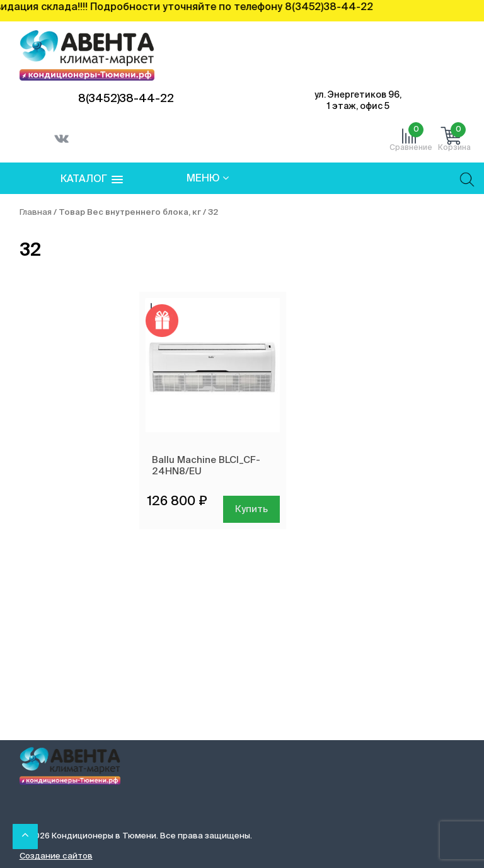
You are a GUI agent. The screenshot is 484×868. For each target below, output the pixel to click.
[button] (92, 180)
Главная (36, 213)
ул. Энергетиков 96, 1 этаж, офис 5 (358, 101)
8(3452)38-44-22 (126, 99)
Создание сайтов (56, 856)
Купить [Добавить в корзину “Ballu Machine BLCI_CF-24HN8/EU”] (251, 509)
